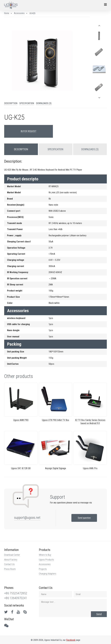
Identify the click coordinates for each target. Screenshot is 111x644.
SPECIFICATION (27, 103)
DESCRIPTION (11, 103)
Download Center (12, 555)
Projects (43, 569)
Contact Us (9, 564)
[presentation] (99, 26)
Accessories (19, 13)
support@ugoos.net (27, 518)
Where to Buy (45, 555)
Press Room (10, 569)
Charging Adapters (48, 574)
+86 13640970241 (16, 598)
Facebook (71, 640)
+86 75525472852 (16, 593)
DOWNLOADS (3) (44, 103)
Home (7, 13)
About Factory (11, 560)
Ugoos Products (46, 560)
